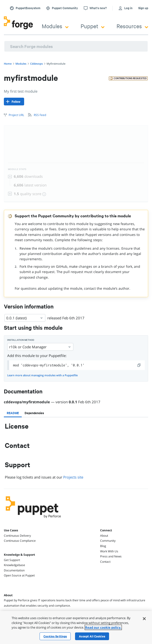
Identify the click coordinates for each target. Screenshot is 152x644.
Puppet (93, 26)
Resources (132, 26)
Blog (103, 546)
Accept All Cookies (92, 636)
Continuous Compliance (20, 541)
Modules (55, 26)
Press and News (111, 556)
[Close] (144, 619)
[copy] (139, 365)
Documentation (14, 570)
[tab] (13, 413)
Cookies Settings (55, 636)
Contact (105, 562)
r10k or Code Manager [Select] (40, 347)
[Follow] (14, 102)
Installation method (21, 340)
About (104, 536)
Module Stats (17, 169)
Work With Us (109, 551)
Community (108, 541)
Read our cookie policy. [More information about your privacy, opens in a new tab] (103, 627)
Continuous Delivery (17, 536)
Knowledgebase (14, 565)
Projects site (73, 477)
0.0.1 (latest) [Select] (25, 318)
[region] (76, 627)
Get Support (12, 560)
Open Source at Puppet (19, 575)
